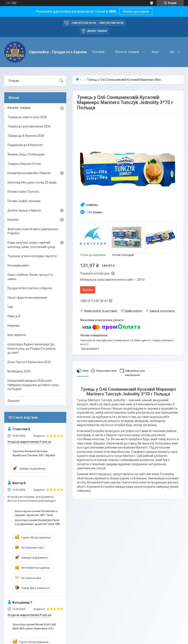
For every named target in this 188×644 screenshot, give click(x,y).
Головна (98, 52)
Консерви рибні (18, 265)
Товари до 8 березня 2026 (26, 136)
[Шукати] (61, 81)
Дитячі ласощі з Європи (24, 210)
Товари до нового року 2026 (27, 117)
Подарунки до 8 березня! (25, 145)
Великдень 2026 (19, 371)
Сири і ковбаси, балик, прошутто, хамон (30, 277)
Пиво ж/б (14, 316)
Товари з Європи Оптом (24, 164)
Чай (10, 307)
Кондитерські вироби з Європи (29, 173)
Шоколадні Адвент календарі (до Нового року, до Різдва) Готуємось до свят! (32, 348)
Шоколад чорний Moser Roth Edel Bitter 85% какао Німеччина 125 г (34, 626)
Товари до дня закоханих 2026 (29, 126)
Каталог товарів (127, 52)
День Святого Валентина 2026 (29, 362)
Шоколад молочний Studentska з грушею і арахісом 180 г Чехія (36, 513)
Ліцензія (13, 401)
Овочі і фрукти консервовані (27, 298)
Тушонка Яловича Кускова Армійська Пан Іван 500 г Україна (34, 453)
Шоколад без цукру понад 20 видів (32, 182)
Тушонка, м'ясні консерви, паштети (32, 256)
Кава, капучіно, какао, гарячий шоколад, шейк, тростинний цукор (31, 245)
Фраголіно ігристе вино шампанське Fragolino (33, 231)
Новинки (13, 326)
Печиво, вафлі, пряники (24, 201)
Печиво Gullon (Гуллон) (23, 192)
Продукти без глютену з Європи (30, 288)
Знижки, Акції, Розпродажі (26, 154)
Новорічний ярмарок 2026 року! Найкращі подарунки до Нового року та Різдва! (33, 385)
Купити (88, 290)
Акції (155, 52)
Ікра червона (17, 335)
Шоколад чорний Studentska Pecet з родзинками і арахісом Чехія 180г (37, 522)
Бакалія (13, 220)
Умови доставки (136, 11)
